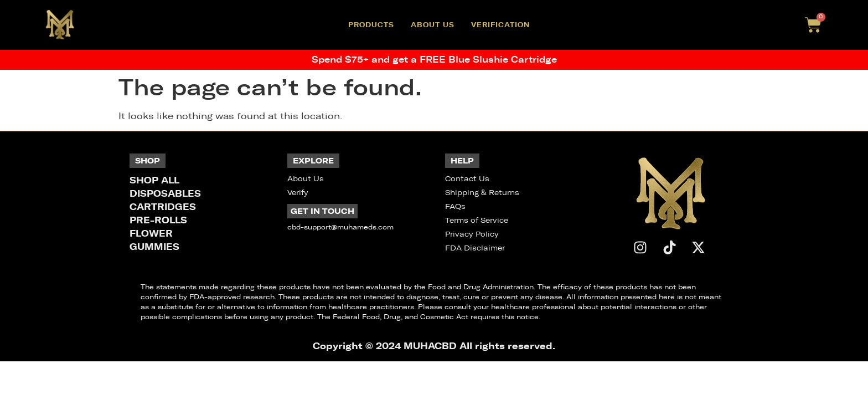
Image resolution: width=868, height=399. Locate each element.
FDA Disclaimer (475, 248)
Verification (500, 25)
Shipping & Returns (482, 193)
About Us (433, 25)
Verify (298, 193)
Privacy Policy (472, 234)
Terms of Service (477, 220)
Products (371, 25)
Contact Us (467, 179)
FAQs (455, 206)
